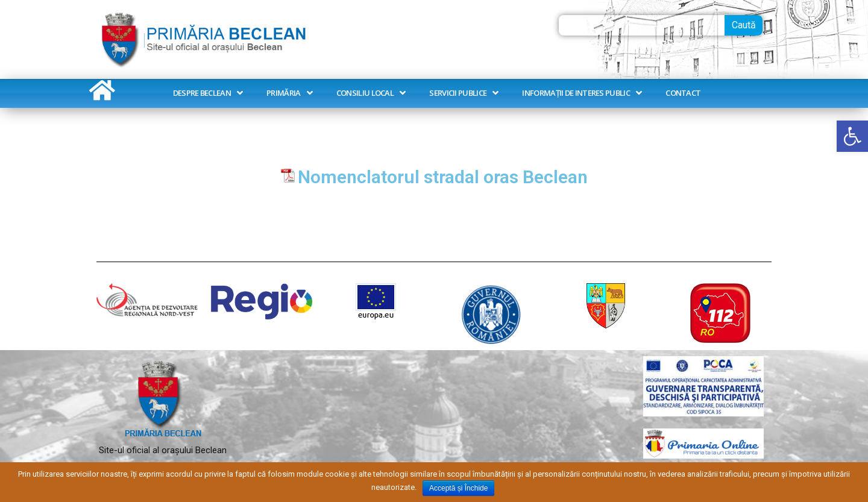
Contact (683, 93)
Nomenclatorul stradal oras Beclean (443, 177)
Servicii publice (464, 93)
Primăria (289, 93)
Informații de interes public (582, 93)
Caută (744, 25)
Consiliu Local (371, 93)
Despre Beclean (208, 93)
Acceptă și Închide (458, 488)
